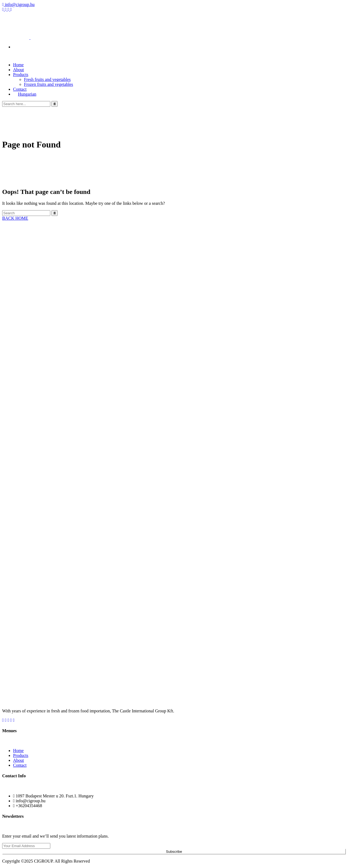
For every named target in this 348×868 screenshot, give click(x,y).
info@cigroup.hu (18, 4)
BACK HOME (15, 218)
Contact (20, 765)
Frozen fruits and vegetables (49, 84)
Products (21, 75)
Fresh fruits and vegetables (47, 79)
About (18, 760)
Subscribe (174, 852)
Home (18, 751)
